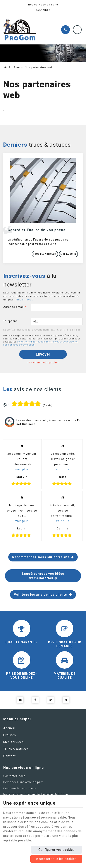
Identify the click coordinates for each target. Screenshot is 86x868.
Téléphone (10, 321)
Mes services (14, 742)
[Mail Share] (20, 700)
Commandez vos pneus (20, 788)
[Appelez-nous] (65, 30)
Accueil (9, 728)
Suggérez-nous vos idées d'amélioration (43, 576)
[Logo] (20, 30)
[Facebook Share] (35, 700)
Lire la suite (68, 254)
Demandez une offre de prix (23, 782)
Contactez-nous (14, 776)
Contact (9, 756)
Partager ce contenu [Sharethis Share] (66, 700)
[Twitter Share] (51, 700)
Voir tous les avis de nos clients (41, 595)
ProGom (12, 67)
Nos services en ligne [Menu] (24, 768)
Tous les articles (45, 254)
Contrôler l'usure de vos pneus (37, 230)
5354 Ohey (43, 10)
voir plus (22, 470)
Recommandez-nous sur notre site (41, 557)
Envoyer (43, 354)
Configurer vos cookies (57, 850)
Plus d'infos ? (24, 300)
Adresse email (15, 307)
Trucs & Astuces (16, 749)
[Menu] (77, 30)
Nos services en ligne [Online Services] (43, 5)
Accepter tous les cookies (56, 859)
